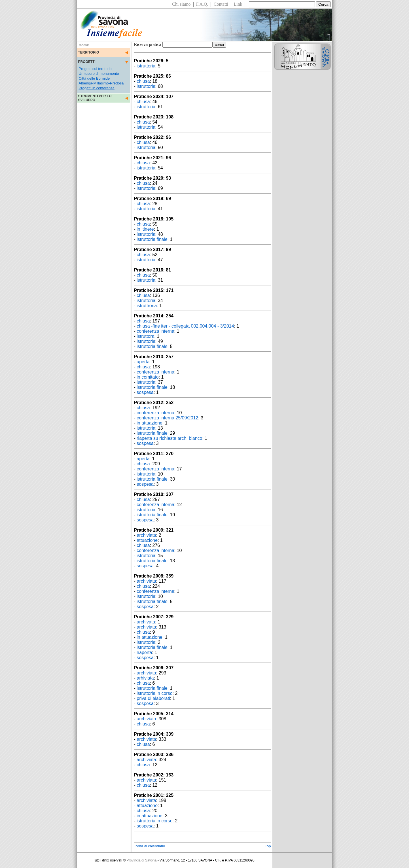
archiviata (146, 535)
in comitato (148, 377)
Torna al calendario (150, 846)
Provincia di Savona (141, 860)
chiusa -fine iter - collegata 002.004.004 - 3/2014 (185, 326)
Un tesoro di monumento (99, 74)
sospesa (145, 392)
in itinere (145, 229)
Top (268, 846)
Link (238, 4)
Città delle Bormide (94, 78)
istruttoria (146, 66)
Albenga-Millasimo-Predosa (101, 83)
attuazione (147, 540)
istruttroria (147, 306)
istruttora (145, 336)
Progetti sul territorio (95, 69)
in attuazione (150, 423)
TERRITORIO (89, 52)
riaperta (144, 652)
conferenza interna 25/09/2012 (167, 418)
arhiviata (145, 678)
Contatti (221, 4)
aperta (143, 362)
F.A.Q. (202, 4)
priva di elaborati (153, 698)
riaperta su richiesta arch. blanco (169, 438)
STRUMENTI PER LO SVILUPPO (95, 98)
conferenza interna (155, 331)
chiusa (143, 81)
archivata (146, 622)
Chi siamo (181, 4)
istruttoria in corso (154, 693)
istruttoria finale (152, 239)
